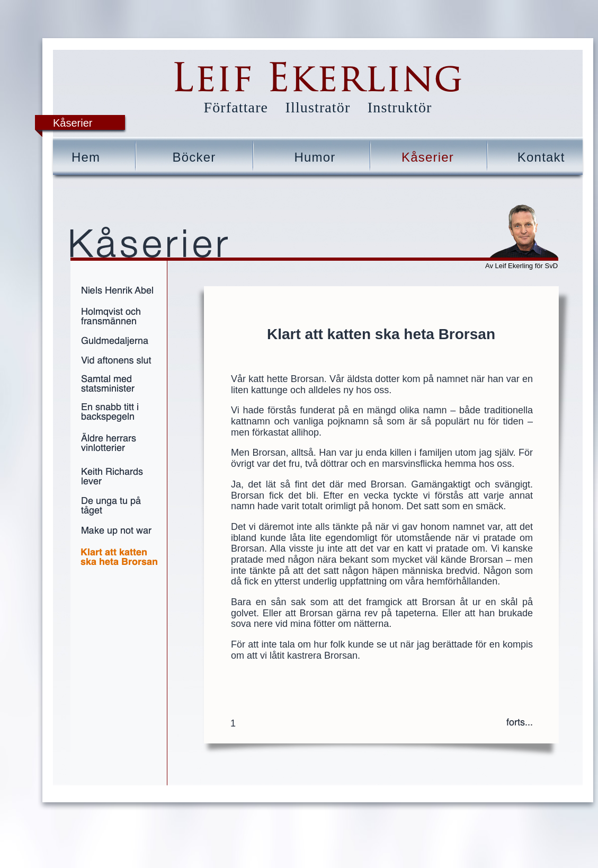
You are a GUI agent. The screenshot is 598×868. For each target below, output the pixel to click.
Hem (86, 157)
